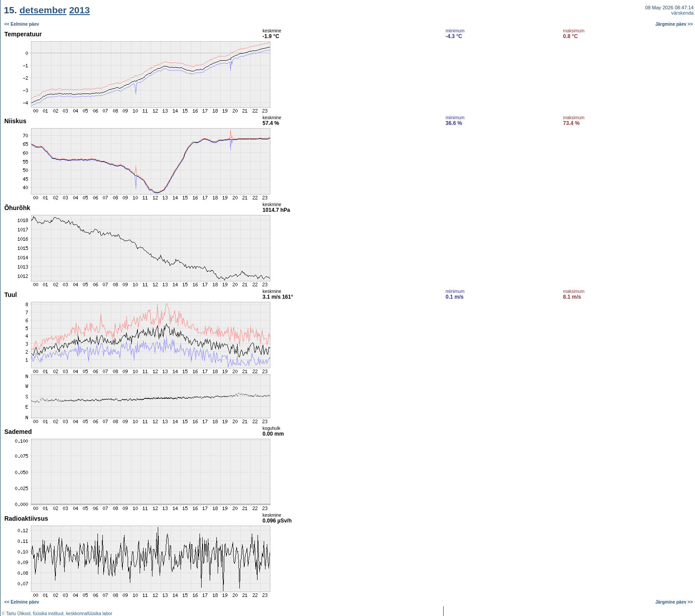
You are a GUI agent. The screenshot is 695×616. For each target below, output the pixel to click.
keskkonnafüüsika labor (89, 614)
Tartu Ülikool (18, 614)
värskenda (682, 13)
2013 (80, 10)
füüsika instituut (48, 614)
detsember (43, 10)
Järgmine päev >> (674, 24)
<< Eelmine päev (22, 24)
